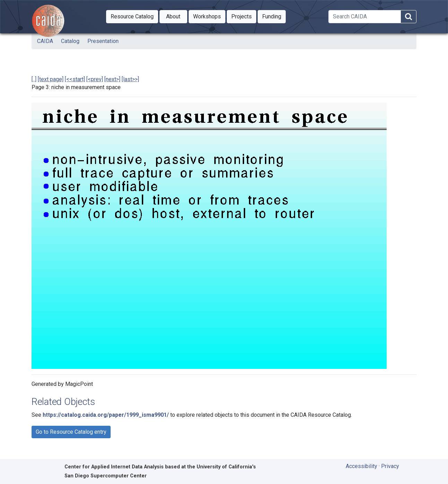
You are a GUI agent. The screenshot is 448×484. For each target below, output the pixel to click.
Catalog (70, 41)
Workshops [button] (209, 16)
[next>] (112, 79)
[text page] (51, 79)
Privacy (390, 466)
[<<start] (75, 79)
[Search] (365, 17)
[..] (34, 79)
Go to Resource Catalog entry (71, 432)
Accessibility (361, 466)
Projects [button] (244, 16)
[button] (132, 17)
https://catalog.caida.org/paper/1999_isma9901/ (106, 415)
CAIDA (45, 41)
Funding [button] (274, 16)
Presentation (103, 41)
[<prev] (95, 79)
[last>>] (130, 79)
